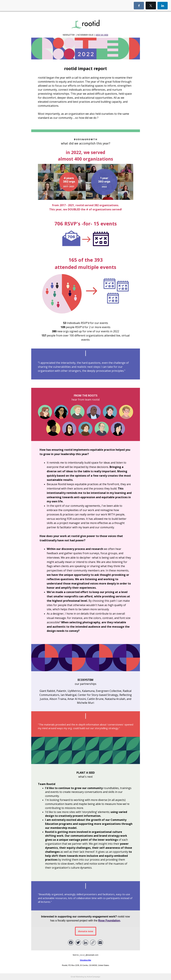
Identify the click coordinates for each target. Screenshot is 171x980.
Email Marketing (77, 977)
